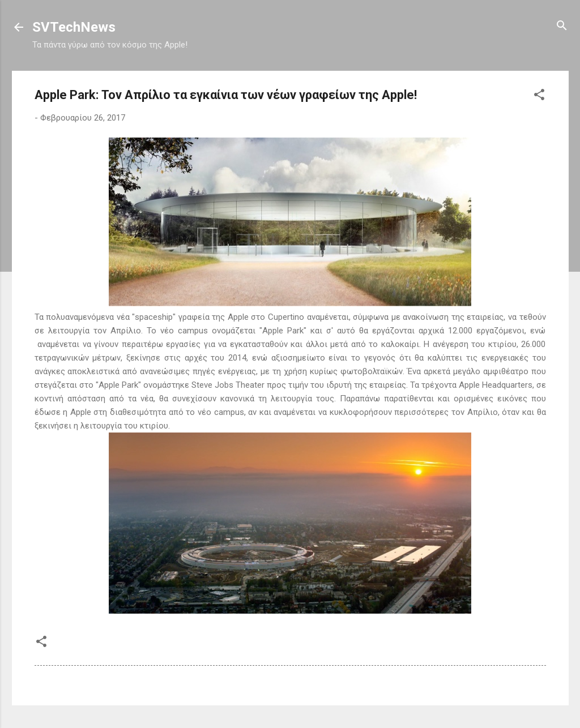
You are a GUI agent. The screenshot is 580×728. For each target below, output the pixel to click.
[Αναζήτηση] (562, 26)
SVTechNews (74, 27)
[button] (539, 95)
